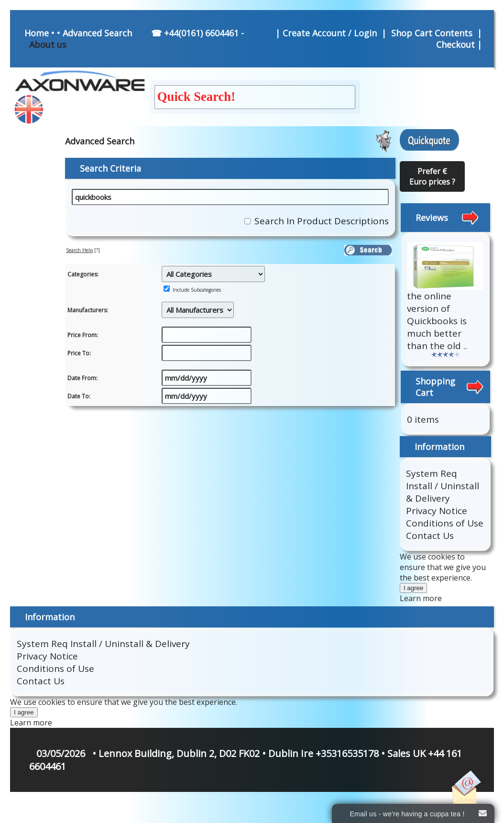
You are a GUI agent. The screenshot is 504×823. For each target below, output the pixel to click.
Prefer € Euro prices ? (432, 176)
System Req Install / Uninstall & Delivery (443, 486)
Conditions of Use (445, 523)
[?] (83, 250)
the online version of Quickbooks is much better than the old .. (437, 321)
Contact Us (430, 536)
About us (48, 44)
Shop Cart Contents (432, 33)
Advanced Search (97, 33)
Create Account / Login (331, 33)
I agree (414, 588)
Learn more (421, 598)
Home (37, 33)
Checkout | (460, 44)
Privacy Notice (437, 511)
